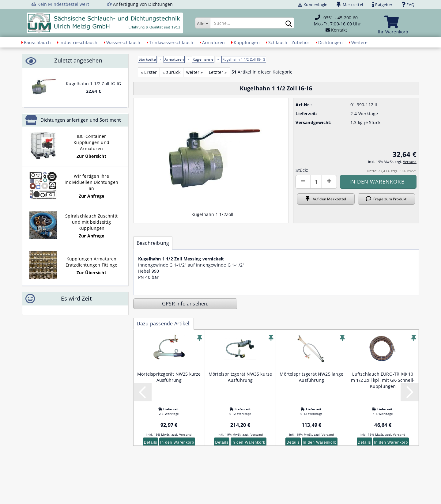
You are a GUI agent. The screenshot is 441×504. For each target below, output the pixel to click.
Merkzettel (350, 5)
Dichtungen (330, 42)
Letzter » (218, 72)
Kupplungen (247, 42)
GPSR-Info (174, 304)
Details (151, 442)
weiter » (195, 72)
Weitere (359, 42)
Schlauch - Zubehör (289, 42)
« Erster (149, 72)
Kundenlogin (313, 5)
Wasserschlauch (123, 42)
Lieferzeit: (306, 114)
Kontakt (339, 30)
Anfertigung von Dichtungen (143, 4)
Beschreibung (153, 243)
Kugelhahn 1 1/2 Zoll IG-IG (93, 83)
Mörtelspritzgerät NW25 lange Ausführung (311, 377)
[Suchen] (288, 23)
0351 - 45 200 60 (341, 18)
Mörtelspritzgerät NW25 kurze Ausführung (169, 377)
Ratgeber (382, 5)
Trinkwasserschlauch (171, 42)
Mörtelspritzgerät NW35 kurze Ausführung (240, 377)
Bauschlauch (37, 42)
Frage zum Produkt (386, 199)
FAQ (408, 5)
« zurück (171, 72)
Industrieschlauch (78, 42)
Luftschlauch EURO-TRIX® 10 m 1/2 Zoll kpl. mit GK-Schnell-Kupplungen (383, 380)
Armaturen (214, 42)
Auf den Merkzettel (326, 199)
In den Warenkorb (177, 442)
